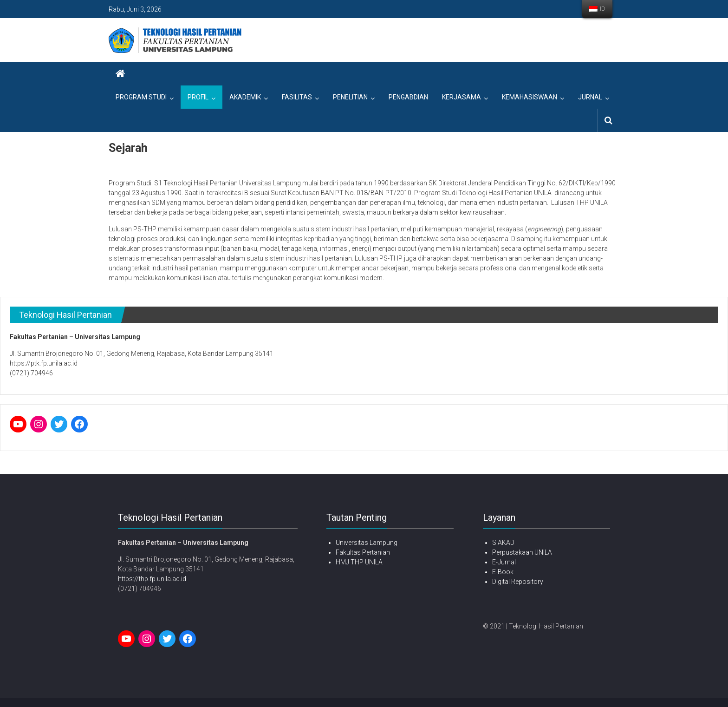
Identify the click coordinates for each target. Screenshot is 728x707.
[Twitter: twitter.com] (59, 424)
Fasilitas (297, 97)
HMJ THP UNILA (359, 562)
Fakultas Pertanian (363, 552)
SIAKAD (503, 543)
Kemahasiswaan (530, 97)
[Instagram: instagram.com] (39, 424)
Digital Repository (518, 582)
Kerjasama (461, 97)
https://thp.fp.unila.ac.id (152, 579)
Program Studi (141, 97)
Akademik (245, 97)
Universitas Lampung (367, 543)
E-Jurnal (504, 562)
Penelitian (350, 97)
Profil (198, 97)
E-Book (503, 572)
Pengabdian (408, 97)
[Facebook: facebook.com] (79, 424)
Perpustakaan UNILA (522, 552)
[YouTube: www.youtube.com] (18, 424)
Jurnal (590, 97)
